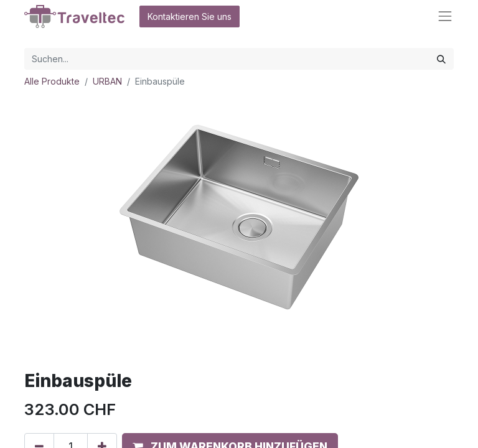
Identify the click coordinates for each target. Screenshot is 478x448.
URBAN (107, 81)
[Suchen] (441, 59)
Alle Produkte (52, 81)
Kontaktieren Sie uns (190, 16)
